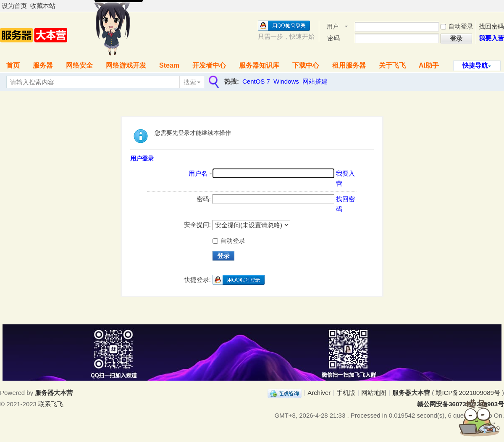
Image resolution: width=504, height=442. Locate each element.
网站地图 (374, 393)
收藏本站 (43, 6)
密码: (204, 199)
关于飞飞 (392, 65)
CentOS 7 (256, 81)
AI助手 (429, 65)
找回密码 (491, 26)
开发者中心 (209, 65)
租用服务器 (349, 65)
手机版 (346, 393)
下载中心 (306, 65)
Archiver (319, 393)
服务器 (43, 65)
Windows (286, 81)
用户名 (333, 27)
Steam (169, 65)
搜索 (190, 82)
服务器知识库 (259, 65)
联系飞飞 (51, 404)
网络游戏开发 (126, 65)
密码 (333, 38)
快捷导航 (475, 65)
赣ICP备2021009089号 (468, 393)
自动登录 (457, 26)
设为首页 (14, 6)
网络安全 (79, 65)
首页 (13, 65)
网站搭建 (315, 81)
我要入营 (491, 38)
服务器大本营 (411, 393)
